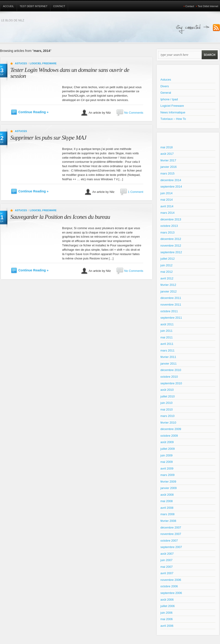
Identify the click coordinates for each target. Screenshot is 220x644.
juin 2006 (166, 613)
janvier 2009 (169, 488)
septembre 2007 (171, 547)
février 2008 (168, 521)
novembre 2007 (171, 534)
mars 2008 (167, 514)
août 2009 (167, 442)
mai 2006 (166, 619)
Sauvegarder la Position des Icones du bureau (60, 217)
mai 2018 (166, 147)
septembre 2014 (171, 187)
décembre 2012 (171, 239)
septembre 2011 (171, 318)
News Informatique (173, 112)
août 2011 (167, 324)
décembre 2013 (171, 219)
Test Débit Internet (34, 6)
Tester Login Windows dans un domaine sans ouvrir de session (70, 73)
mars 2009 (167, 475)
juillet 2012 (168, 259)
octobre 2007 (169, 541)
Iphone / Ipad (169, 99)
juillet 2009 (168, 449)
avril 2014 (167, 206)
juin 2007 (166, 560)
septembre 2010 (171, 383)
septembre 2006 (171, 593)
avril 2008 (167, 508)
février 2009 (168, 482)
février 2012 (168, 285)
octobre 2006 (169, 586)
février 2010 (168, 423)
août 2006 (167, 600)
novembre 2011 (171, 305)
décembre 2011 (171, 298)
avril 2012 (167, 278)
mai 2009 (166, 462)
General (166, 93)
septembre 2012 (171, 252)
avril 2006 (167, 626)
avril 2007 (167, 573)
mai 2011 (166, 337)
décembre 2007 (171, 527)
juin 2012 (166, 265)
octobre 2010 (169, 377)
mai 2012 (166, 272)
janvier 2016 (169, 167)
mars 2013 (167, 232)
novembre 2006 (171, 580)
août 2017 (167, 154)
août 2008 (167, 495)
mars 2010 (167, 416)
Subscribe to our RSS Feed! (216, 28)
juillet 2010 (168, 396)
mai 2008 (166, 501)
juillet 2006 (168, 606)
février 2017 (168, 160)
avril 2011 (167, 344)
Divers (165, 86)
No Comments (134, 113)
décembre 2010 (171, 370)
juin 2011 (166, 331)
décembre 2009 (171, 429)
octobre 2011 (169, 311)
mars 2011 (167, 350)
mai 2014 (166, 200)
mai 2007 (166, 567)
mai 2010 (166, 409)
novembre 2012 (171, 246)
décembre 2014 (171, 180)
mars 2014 (167, 213)
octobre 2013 (169, 226)
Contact (59, 6)
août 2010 (167, 390)
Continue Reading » (33, 112)
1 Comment (136, 192)
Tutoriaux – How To (173, 119)
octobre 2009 (169, 436)
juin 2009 (166, 455)
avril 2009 (167, 468)
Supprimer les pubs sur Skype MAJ (48, 138)
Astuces (21, 63)
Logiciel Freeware (43, 63)
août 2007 (167, 554)
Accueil (8, 6)
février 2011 (168, 357)
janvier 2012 (169, 291)
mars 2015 (167, 173)
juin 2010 (166, 403)
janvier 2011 (169, 364)
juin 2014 (166, 193)
